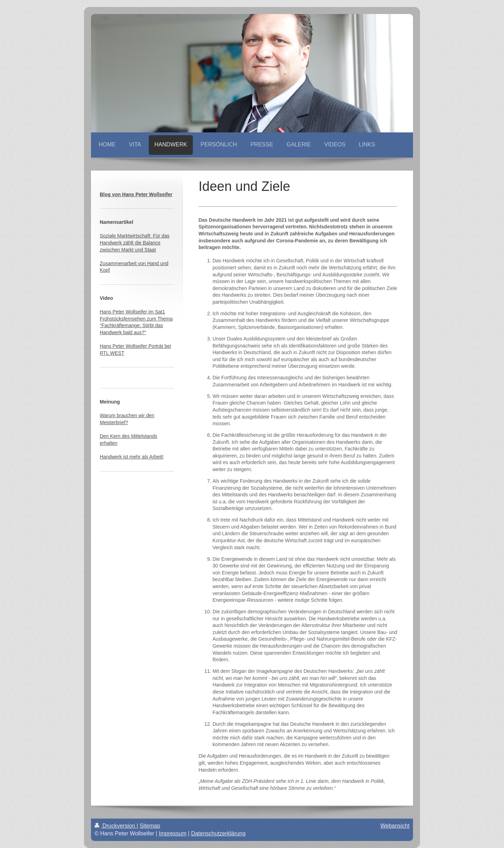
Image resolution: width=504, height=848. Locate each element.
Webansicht (395, 826)
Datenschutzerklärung (218, 833)
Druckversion (115, 826)
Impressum (173, 833)
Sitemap (150, 826)
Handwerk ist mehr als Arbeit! (132, 457)
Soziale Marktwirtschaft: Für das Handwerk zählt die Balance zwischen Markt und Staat (135, 243)
